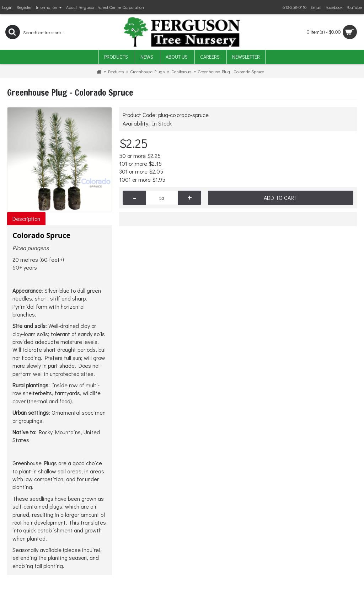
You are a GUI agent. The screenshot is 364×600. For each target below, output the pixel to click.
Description (26, 219)
